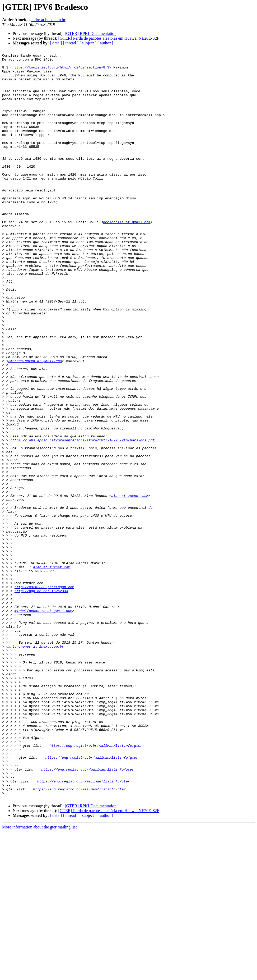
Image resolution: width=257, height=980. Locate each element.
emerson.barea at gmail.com (35, 423)
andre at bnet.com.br (48, 20)
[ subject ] (88, 43)
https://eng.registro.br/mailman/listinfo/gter (96, 884)
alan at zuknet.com (130, 584)
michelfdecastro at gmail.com (43, 722)
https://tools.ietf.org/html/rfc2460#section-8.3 (61, 70)
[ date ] (56, 43)
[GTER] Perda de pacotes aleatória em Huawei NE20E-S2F (109, 38)
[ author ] (105, 43)
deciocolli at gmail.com (127, 256)
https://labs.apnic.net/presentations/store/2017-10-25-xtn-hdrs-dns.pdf (82, 518)
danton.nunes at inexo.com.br (35, 765)
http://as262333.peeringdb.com (44, 694)
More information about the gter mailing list (39, 975)
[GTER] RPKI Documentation (91, 33)
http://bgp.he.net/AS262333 (41, 699)
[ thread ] (71, 43)
